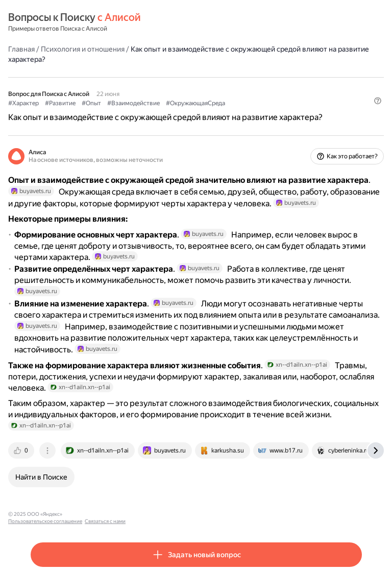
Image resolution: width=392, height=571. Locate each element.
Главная (21, 49)
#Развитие (60, 103)
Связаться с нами (164, 514)
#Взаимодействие (133, 103)
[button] (378, 101)
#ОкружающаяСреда (195, 103)
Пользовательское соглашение (104, 514)
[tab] (22, 450)
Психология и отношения (83, 49)
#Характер (23, 103)
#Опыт (91, 103)
